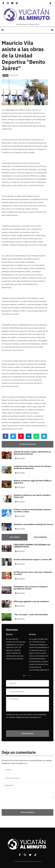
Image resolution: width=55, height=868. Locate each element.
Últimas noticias (28, 444)
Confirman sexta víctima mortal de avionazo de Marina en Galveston (32, 467)
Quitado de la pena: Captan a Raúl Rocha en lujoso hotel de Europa (32, 453)
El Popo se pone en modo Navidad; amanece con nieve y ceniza (32, 511)
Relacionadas (40, 537)
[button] (24, 676)
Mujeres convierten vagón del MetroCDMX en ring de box (33, 482)
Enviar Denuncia (27, 734)
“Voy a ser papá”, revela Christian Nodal (31, 615)
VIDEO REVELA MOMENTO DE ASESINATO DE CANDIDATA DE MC (32, 546)
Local (5, 75)
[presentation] (19, 723)
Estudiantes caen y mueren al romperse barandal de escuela (31, 588)
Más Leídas (15, 537)
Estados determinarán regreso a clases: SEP (33, 560)
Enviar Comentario (28, 812)
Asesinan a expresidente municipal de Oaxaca (33, 524)
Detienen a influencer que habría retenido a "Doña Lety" (32, 496)
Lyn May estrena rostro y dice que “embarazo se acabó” (33, 573)
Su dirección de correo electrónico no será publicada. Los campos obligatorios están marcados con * (26, 716)
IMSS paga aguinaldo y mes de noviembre (31, 602)
